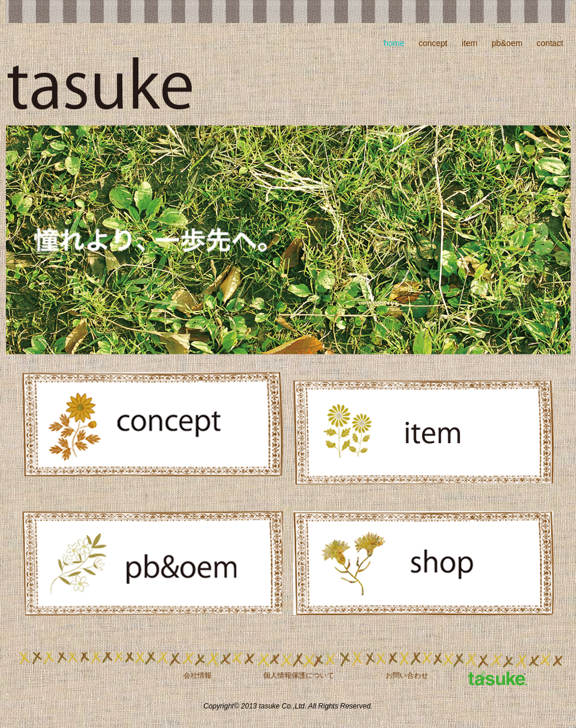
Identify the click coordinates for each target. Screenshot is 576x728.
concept (433, 43)
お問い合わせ (407, 675)
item (470, 43)
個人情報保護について (299, 675)
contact (550, 43)
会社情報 (198, 675)
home (394, 43)
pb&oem (507, 43)
